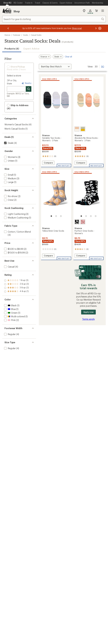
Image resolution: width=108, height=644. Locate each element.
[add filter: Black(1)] (10, 305)
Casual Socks (36, 35)
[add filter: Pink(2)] (9, 320)
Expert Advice (31, 49)
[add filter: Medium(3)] (10, 178)
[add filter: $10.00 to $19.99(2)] (14, 253)
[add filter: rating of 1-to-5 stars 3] (16, 291)
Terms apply (88, 319)
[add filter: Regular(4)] (10, 334)
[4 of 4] (96, 216)
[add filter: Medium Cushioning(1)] (16, 218)
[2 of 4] (86, 216)
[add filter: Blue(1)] (10, 309)
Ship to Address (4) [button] (18, 107)
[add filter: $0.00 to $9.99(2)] (13, 249)
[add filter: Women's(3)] (10, 157)
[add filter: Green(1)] (10, 313)
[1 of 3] (51, 216)
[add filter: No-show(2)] (10, 196)
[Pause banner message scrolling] (100, 28)
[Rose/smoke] (77, 129)
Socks (26, 35)
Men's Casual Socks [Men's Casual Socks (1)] (15, 129)
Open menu (103, 11)
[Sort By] (55, 67)
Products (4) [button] (12, 49)
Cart (96, 11)
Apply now (88, 312)
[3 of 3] (61, 216)
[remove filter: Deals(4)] (8, 143)
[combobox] (54, 19)
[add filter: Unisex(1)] (9, 161)
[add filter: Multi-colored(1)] (14, 316)
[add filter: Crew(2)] (8, 200)
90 (103, 66)
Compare (48, 163)
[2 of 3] (56, 216)
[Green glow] (83, 129)
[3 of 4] (91, 216)
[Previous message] (8, 28)
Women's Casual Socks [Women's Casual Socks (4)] (16, 124)
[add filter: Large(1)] (9, 182)
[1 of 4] (81, 216)
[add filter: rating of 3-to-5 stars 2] (16, 284)
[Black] (77, 222)
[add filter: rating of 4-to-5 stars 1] (16, 280)
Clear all (68, 57)
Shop (17, 11)
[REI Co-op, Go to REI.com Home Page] (7, 11)
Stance (7, 35)
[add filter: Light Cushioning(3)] (14, 214)
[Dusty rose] (83, 222)
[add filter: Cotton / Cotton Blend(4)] (17, 232)
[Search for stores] (29, 89)
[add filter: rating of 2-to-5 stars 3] (16, 288)
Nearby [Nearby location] (26, 83)
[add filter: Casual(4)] (9, 267)
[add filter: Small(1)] (8, 175)
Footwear (17, 35)
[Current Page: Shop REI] (7, 3)
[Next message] (96, 28)
